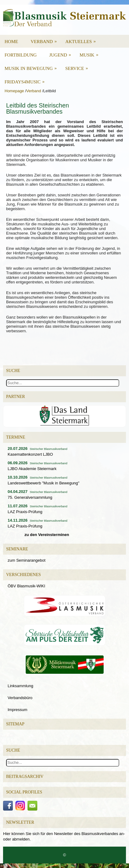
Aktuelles (83, 39)
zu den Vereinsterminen (47, 535)
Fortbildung (21, 55)
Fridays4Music (27, 80)
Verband (46, 39)
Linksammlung (20, 686)
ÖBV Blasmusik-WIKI (26, 586)
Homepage (14, 91)
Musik (91, 53)
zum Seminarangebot (27, 560)
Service (79, 66)
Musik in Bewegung (33, 66)
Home (11, 42)
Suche (13, 750)
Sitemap (15, 724)
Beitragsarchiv (25, 777)
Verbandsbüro (20, 698)
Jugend (62, 53)
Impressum (17, 710)
